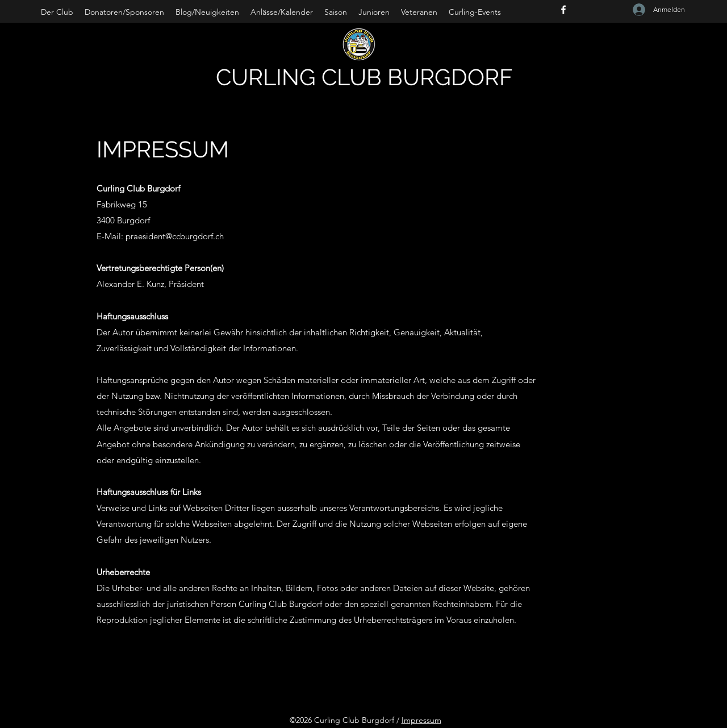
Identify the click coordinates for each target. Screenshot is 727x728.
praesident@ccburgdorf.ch (175, 236)
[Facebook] (563, 10)
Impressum (421, 720)
